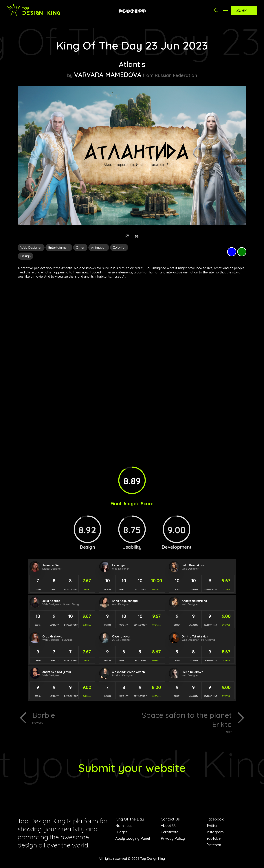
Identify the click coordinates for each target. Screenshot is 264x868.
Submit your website (132, 768)
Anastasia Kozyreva (57, 672)
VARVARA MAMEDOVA (108, 75)
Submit (244, 10)
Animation (99, 247)
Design (25, 256)
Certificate (170, 832)
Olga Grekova (52, 636)
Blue (232, 252)
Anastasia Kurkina (194, 601)
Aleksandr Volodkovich (128, 672)
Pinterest (214, 845)
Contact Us (170, 819)
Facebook (215, 819)
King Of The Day (130, 819)
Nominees (124, 826)
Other (80, 247)
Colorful (119, 247)
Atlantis (132, 64)
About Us (169, 826)
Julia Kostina (51, 601)
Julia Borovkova (193, 565)
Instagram (215, 832)
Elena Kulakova (192, 672)
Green (242, 252)
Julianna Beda (52, 565)
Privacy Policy (173, 838)
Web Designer (31, 247)
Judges (121, 832)
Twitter (212, 826)
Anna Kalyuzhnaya (125, 601)
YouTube (213, 838)
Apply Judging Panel (133, 838)
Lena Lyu (118, 565)
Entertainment (59, 247)
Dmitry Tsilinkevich (195, 636)
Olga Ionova (121, 636)
